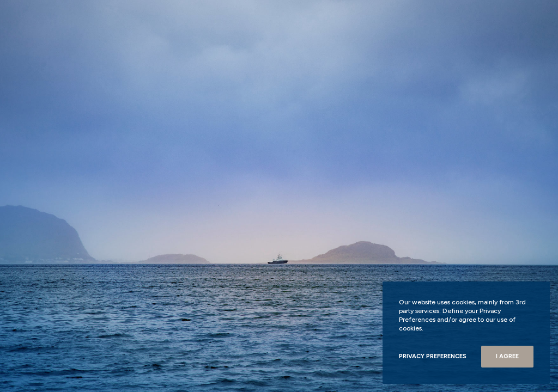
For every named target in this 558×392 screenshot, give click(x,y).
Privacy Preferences (433, 356)
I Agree (507, 356)
